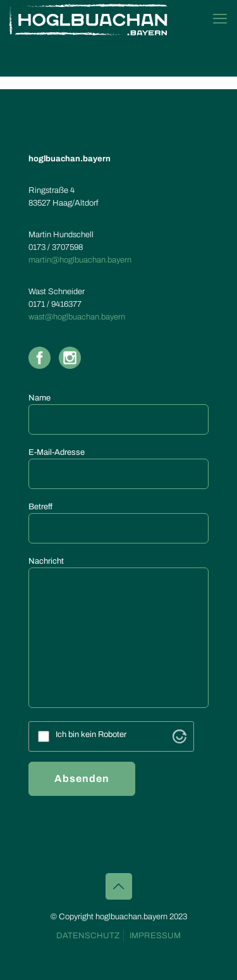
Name (118, 414)
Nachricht (118, 632)
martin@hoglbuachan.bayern (80, 260)
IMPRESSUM (155, 936)
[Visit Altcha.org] (179, 736)
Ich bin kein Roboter (91, 735)
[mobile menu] (220, 19)
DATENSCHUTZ (88, 936)
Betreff (118, 523)
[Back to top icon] (119, 886)
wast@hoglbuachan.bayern (77, 317)
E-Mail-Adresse (118, 468)
